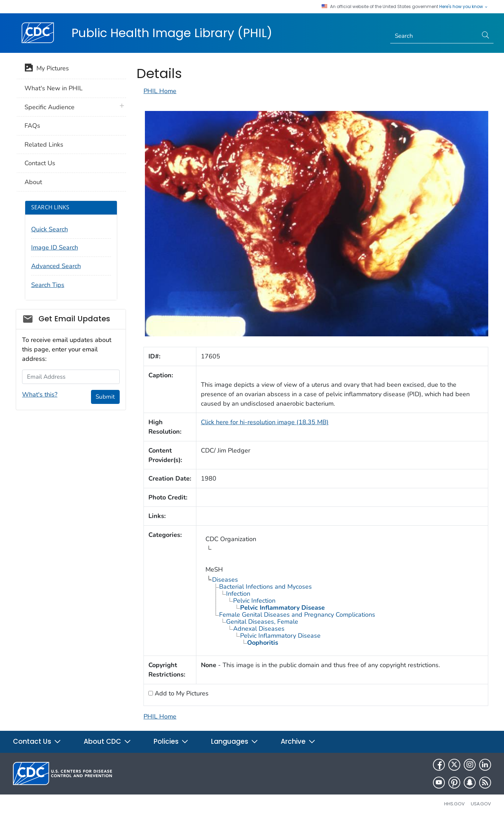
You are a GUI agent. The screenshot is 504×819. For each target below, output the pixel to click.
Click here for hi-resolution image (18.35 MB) (265, 422)
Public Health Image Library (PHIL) (172, 33)
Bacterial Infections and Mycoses (265, 587)
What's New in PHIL (54, 88)
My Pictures (47, 69)
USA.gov (481, 804)
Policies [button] (171, 741)
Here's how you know (464, 7)
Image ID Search (55, 247)
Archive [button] (298, 741)
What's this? (40, 394)
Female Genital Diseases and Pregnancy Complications (297, 615)
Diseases (225, 580)
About (33, 182)
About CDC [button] (107, 741)
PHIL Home (160, 91)
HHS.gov (454, 804)
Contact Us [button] (37, 741)
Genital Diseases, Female (262, 622)
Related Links (44, 145)
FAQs (32, 126)
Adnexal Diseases (259, 629)
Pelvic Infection (254, 601)
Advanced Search (56, 266)
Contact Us (40, 163)
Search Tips (48, 285)
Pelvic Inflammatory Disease (280, 636)
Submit (105, 397)
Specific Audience (50, 107)
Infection (238, 594)
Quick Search (50, 229)
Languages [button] (235, 741)
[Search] (434, 36)
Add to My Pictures (181, 693)
